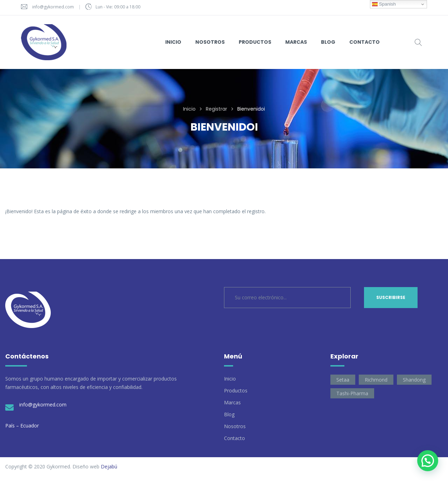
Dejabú (109, 466)
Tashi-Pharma (352, 393)
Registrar (216, 109)
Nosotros (235, 426)
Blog (229, 414)
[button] (428, 461)
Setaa (343, 380)
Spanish (384, 4)
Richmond (376, 380)
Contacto (234, 438)
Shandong (414, 380)
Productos (236, 391)
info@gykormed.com (53, 7)
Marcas (232, 402)
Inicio (189, 109)
